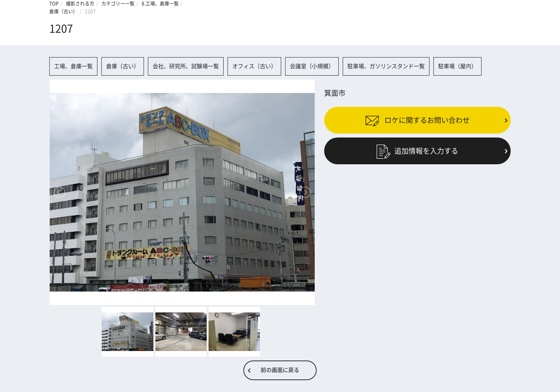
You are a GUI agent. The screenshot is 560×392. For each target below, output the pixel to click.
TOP (54, 4)
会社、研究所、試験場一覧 (186, 66)
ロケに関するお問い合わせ (417, 120)
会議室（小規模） (312, 66)
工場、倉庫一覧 (73, 66)
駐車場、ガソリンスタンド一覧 (386, 66)
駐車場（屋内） (457, 66)
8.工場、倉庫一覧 (160, 4)
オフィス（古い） (254, 66)
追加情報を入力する (417, 151)
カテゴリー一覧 (118, 4)
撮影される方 (80, 4)
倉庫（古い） (63, 11)
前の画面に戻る (280, 370)
